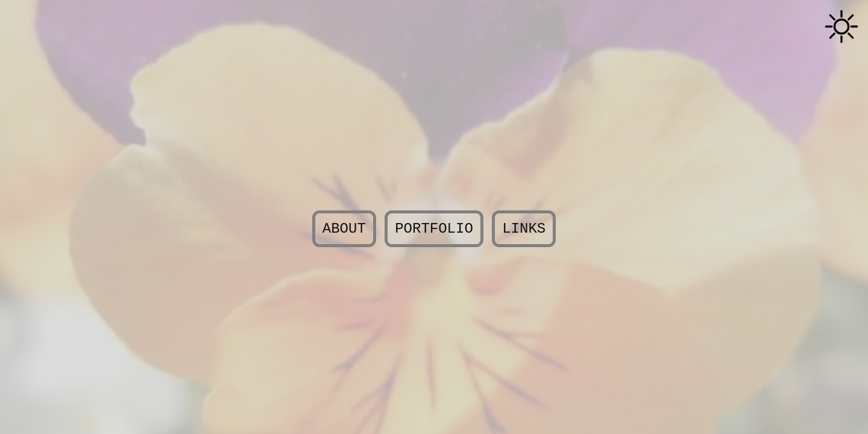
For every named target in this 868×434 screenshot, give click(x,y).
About (344, 229)
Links (524, 229)
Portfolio (434, 229)
